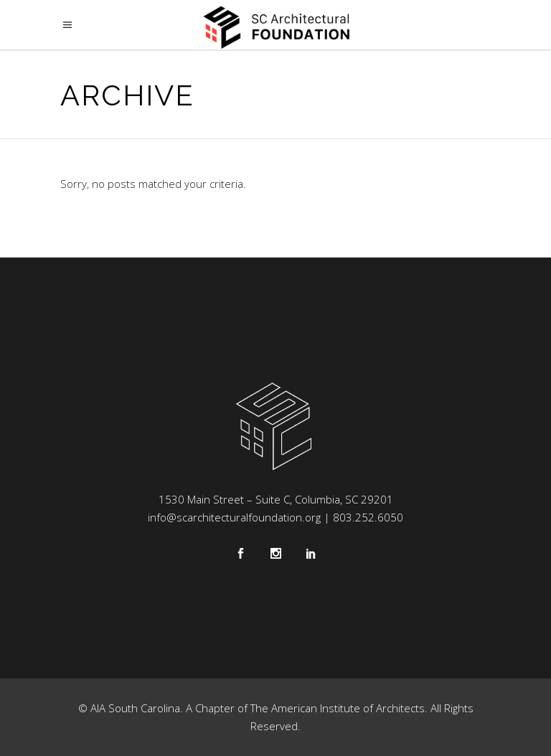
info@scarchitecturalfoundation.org (234, 517)
